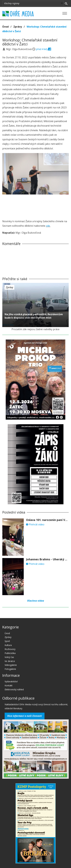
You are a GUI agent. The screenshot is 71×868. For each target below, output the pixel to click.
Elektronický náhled (14, 689)
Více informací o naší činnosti (25, 716)
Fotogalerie (10, 669)
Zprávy (18, 27)
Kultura (8, 645)
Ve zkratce (10, 661)
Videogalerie (11, 665)
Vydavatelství (11, 681)
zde (48, 226)
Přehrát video (35, 524)
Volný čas (9, 657)
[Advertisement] (36, 206)
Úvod (5, 27)
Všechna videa (36, 601)
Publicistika (10, 653)
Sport (7, 641)
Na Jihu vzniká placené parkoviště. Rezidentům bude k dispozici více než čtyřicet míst (34, 316)
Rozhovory (10, 649)
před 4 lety (42, 49)
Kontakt (9, 685)
